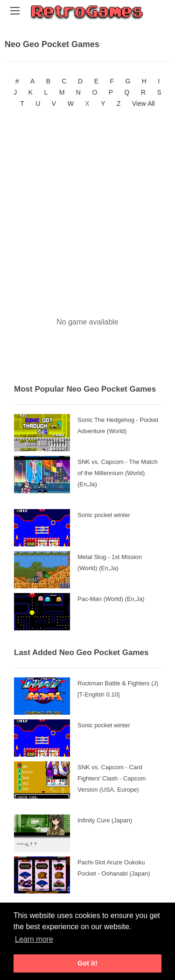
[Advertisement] (87, 206)
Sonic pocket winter (104, 515)
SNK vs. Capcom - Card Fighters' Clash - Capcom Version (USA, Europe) (112, 778)
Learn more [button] (34, 939)
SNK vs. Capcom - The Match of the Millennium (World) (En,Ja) (118, 473)
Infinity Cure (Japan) (105, 820)
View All (143, 104)
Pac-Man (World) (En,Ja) (111, 599)
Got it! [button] (87, 963)
